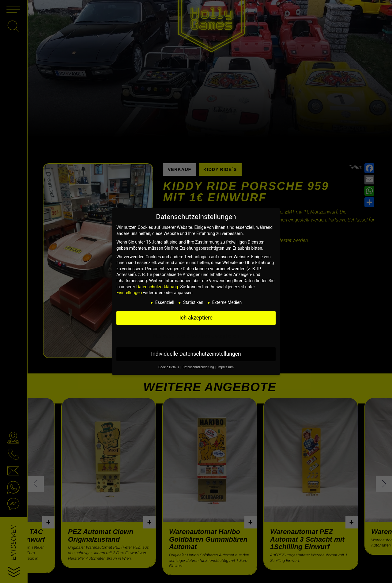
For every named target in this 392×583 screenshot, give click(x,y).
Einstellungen (129, 293)
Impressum (226, 367)
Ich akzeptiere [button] (196, 318)
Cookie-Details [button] (169, 367)
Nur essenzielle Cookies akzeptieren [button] (196, 336)
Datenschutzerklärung (157, 287)
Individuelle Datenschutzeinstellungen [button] (196, 354)
